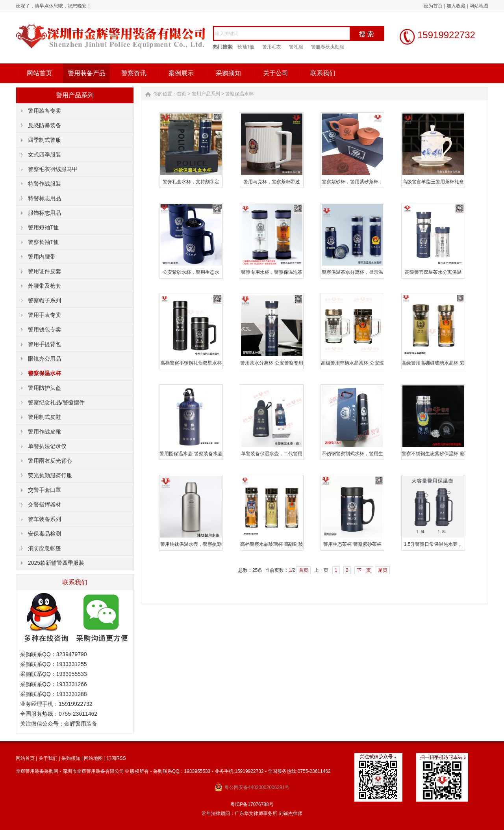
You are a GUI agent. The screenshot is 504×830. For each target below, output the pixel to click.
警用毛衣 (272, 47)
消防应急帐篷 (44, 548)
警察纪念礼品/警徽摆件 (56, 402)
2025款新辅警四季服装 (56, 563)
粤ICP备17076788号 (252, 804)
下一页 (364, 570)
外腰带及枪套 (44, 286)
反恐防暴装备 (44, 125)
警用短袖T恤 (44, 227)
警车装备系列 (44, 519)
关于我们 (48, 758)
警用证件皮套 (44, 271)
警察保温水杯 (44, 373)
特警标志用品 (44, 198)
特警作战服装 (44, 184)
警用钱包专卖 (44, 329)
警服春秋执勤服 (328, 47)
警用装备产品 (87, 73)
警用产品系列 (206, 94)
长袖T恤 (246, 47)
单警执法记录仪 (47, 446)
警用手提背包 (44, 344)
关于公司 (276, 73)
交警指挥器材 (44, 504)
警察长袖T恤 (44, 242)
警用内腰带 (42, 257)
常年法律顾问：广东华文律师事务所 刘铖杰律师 (252, 813)
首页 (182, 94)
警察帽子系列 (44, 300)
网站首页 (39, 73)
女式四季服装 (44, 154)
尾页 (383, 570)
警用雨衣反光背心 (50, 461)
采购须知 (228, 73)
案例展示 (181, 73)
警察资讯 (134, 73)
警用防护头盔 (44, 388)
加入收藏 (456, 6)
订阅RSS (116, 758)
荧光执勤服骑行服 (50, 475)
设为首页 (433, 6)
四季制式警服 (44, 140)
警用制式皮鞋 (44, 417)
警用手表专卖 (44, 315)
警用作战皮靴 (44, 432)
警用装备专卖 (44, 111)
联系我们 (323, 73)
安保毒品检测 (44, 534)
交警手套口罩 (44, 490)
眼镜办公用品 (44, 359)
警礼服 (296, 47)
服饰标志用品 (44, 213)
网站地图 (479, 6)
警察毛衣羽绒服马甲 (53, 169)
